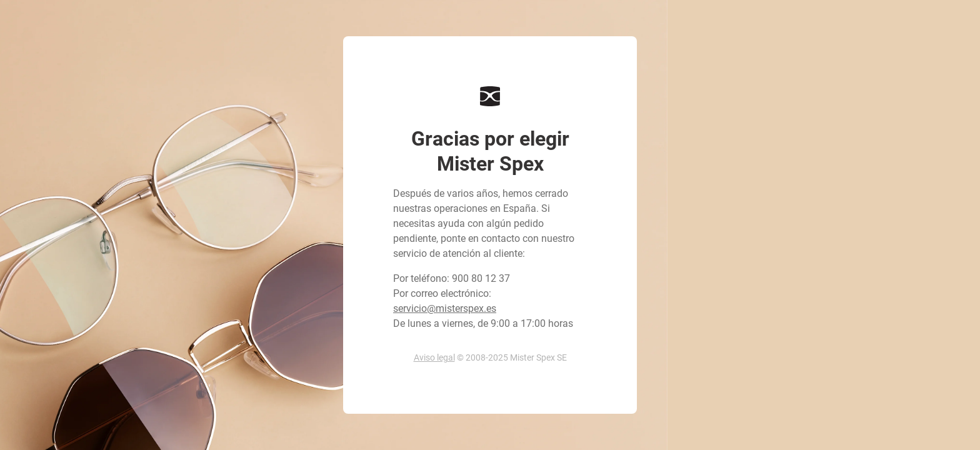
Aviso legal (434, 357)
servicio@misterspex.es (445, 308)
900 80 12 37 (481, 278)
